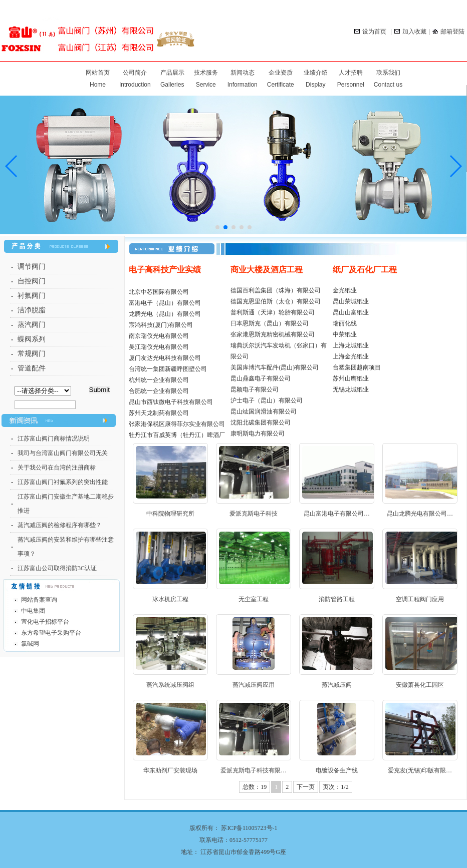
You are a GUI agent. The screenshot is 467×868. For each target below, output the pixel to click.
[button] (455, 166)
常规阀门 (32, 354)
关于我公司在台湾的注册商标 (57, 468)
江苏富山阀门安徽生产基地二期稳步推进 (66, 504)
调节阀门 (32, 267)
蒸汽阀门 (32, 325)
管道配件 (32, 368)
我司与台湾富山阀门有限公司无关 (63, 453)
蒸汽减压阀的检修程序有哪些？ (60, 525)
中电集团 (33, 611)
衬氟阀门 (32, 296)
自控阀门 (32, 281)
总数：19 (255, 787)
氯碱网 (30, 644)
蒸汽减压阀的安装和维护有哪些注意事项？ (66, 547)
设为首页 (371, 32)
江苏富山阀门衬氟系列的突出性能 (63, 482)
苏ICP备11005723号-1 (249, 828)
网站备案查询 (39, 600)
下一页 (306, 787)
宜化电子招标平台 (45, 622)
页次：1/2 (335, 787)
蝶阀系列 (32, 339)
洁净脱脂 (32, 310)
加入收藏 (410, 32)
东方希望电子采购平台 (51, 633)
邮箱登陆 (448, 32)
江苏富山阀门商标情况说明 (54, 439)
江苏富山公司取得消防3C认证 (57, 568)
